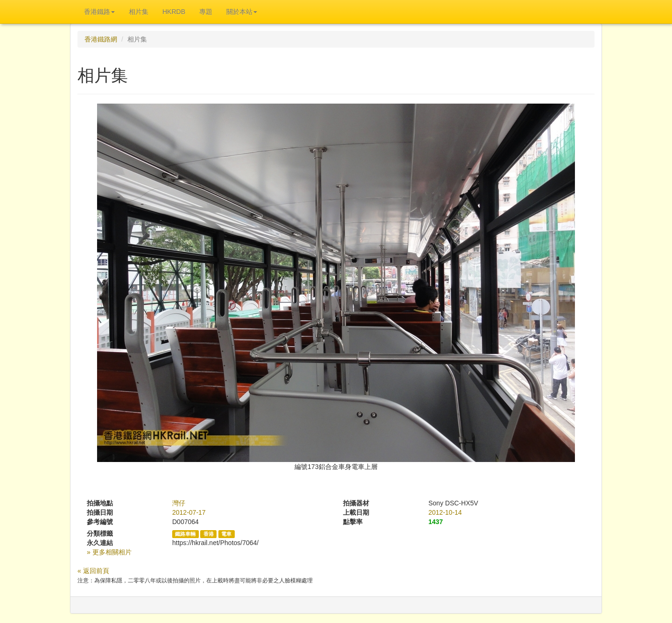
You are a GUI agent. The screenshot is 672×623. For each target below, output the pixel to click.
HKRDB (174, 12)
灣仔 (179, 503)
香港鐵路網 (101, 39)
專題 (206, 12)
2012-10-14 (445, 512)
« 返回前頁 (93, 571)
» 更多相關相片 (109, 552)
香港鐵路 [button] (99, 12)
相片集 (139, 12)
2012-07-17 (189, 512)
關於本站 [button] (242, 12)
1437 (436, 522)
